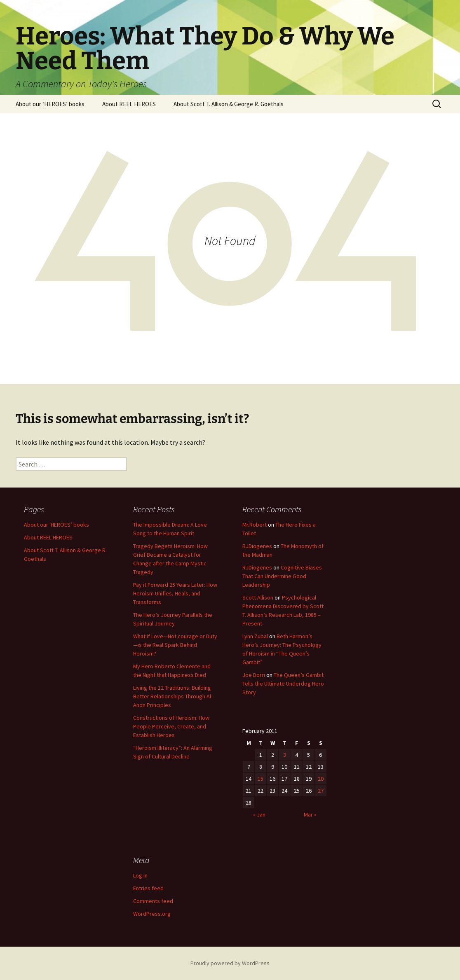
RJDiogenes (257, 546)
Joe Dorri (254, 675)
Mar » (310, 814)
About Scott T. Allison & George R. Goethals (229, 104)
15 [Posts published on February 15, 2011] (261, 779)
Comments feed (153, 901)
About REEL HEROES (129, 104)
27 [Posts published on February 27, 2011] (321, 791)
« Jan (259, 814)
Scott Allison (258, 597)
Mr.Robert (255, 525)
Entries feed (148, 888)
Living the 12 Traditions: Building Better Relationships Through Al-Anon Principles (173, 696)
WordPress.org (152, 914)
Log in (140, 875)
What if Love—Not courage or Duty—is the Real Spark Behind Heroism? (175, 645)
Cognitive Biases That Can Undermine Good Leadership (282, 576)
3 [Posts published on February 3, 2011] (285, 755)
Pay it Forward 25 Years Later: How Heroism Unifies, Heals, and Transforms (175, 593)
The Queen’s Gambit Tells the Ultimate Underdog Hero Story (283, 684)
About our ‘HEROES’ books (50, 104)
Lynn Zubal (255, 636)
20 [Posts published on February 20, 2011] (321, 779)
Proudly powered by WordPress (230, 963)
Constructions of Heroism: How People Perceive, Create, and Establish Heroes (171, 726)
